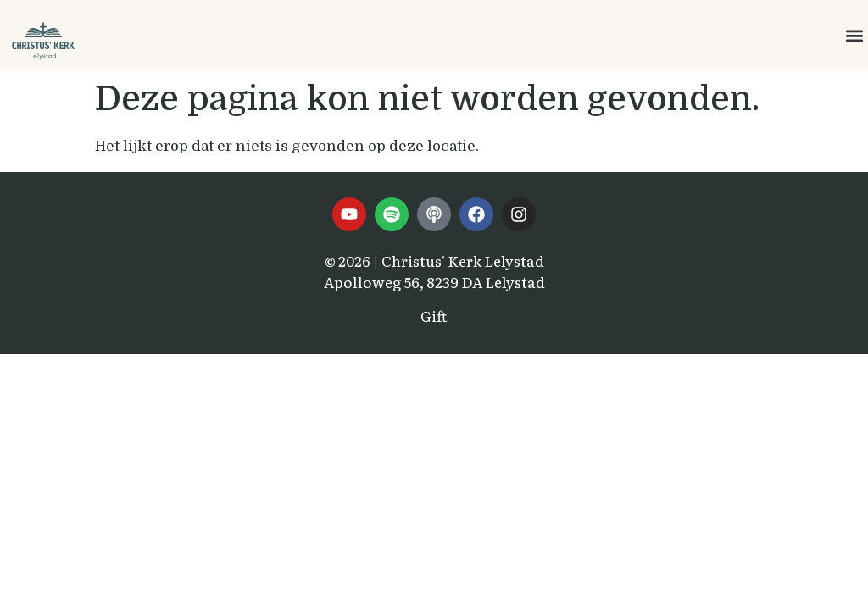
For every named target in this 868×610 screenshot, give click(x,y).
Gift (434, 316)
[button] (854, 36)
